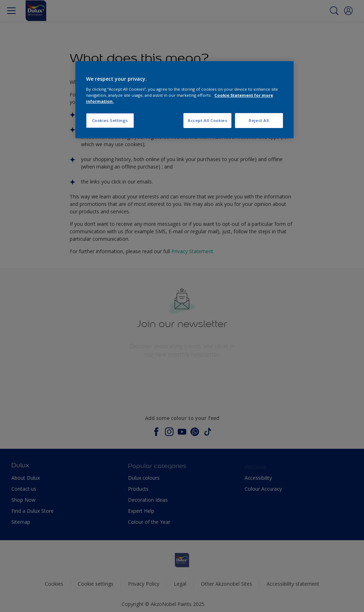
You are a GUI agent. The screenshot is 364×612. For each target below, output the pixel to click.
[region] (184, 100)
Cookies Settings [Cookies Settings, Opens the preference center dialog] (110, 120)
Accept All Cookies (207, 120)
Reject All (259, 120)
